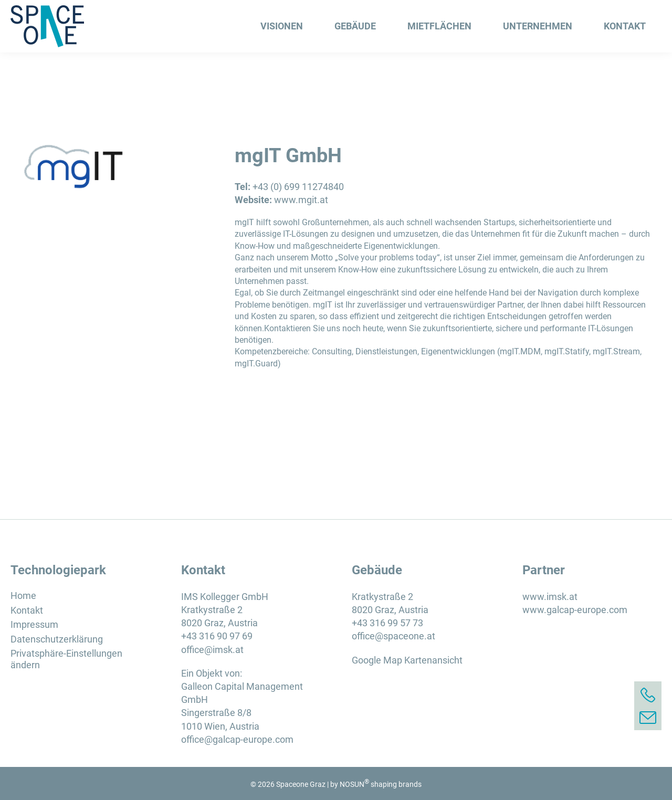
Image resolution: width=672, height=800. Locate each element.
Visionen (282, 26)
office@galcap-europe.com (237, 739)
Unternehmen (538, 26)
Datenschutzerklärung (57, 639)
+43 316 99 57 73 (387, 623)
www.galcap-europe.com (575, 610)
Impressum (34, 624)
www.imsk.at (550, 597)
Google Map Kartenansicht (407, 660)
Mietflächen (439, 26)
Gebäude (355, 26)
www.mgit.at (301, 200)
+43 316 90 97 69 (217, 636)
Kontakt (625, 26)
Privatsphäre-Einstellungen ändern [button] (66, 659)
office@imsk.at (212, 650)
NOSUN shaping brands (381, 784)
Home (23, 596)
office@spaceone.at (393, 636)
